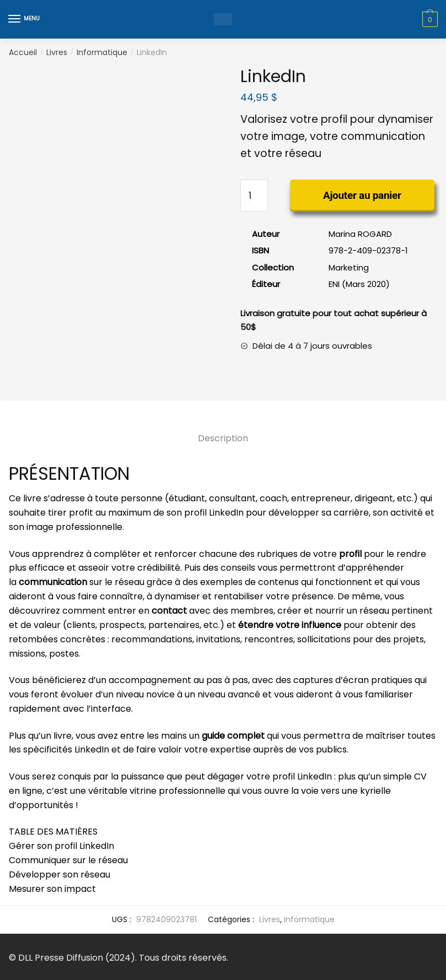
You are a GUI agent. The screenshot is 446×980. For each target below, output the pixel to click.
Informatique (102, 52)
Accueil (23, 52)
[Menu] (25, 19)
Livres (57, 52)
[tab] (223, 429)
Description (223, 438)
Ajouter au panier (362, 195)
